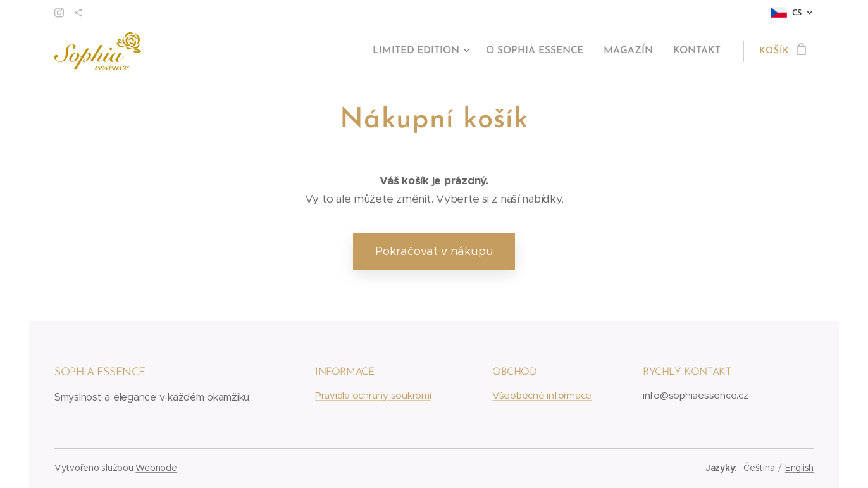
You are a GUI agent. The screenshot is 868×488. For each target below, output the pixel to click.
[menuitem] (429, 51)
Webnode (156, 468)
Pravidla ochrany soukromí (373, 395)
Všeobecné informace (542, 395)
